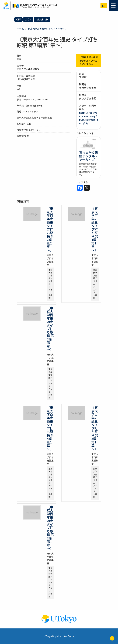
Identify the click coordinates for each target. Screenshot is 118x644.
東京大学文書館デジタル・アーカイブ (47, 29)
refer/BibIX (42, 19)
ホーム (20, 29)
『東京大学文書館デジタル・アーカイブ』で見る (89, 61)
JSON (28, 19)
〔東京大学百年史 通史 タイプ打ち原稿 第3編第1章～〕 (95, 428)
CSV (18, 19)
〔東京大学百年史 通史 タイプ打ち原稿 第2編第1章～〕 (50, 528)
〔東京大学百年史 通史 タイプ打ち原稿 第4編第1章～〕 (50, 428)
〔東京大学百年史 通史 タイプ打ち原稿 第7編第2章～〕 (50, 229)
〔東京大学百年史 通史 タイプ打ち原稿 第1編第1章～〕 (95, 229)
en (104, 6)
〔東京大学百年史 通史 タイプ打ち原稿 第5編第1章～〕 (50, 329)
